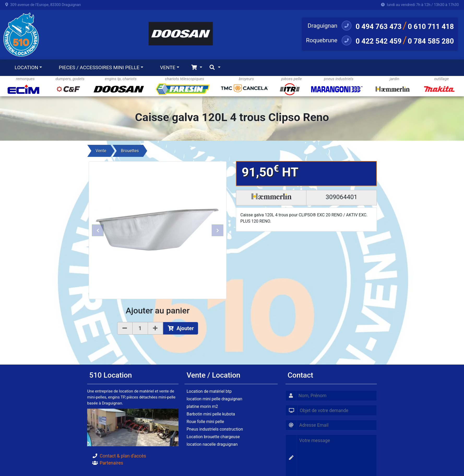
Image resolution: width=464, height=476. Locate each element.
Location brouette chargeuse (213, 437)
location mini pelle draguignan (214, 399)
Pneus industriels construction (215, 429)
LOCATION (26, 67)
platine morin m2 (202, 406)
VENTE (168, 67)
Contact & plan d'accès (123, 456)
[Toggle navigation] (197, 68)
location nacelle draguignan (212, 444)
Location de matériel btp (209, 391)
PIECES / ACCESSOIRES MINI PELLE (99, 67)
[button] (98, 230)
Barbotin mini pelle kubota (211, 414)
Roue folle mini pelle (205, 422)
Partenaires (111, 463)
